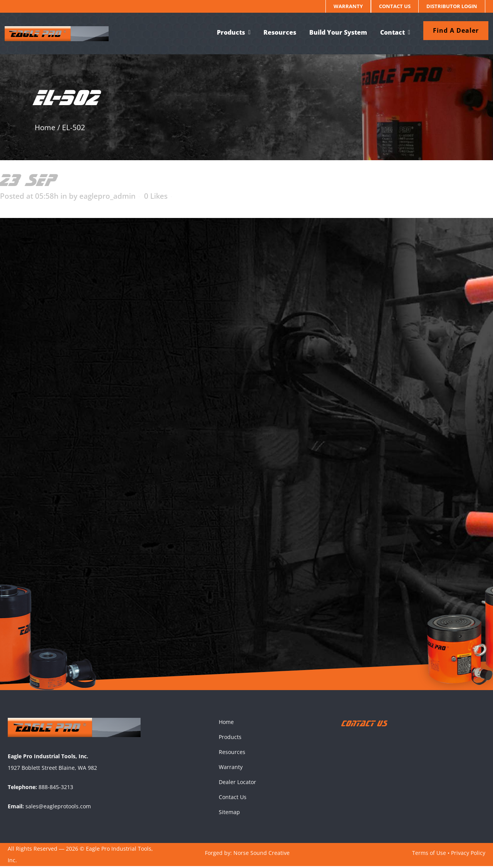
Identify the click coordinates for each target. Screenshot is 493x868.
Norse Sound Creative (262, 855)
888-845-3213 (56, 789)
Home (45, 127)
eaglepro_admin (107, 196)
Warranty (348, 6)
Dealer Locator (237, 784)
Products (230, 739)
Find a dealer (453, 30)
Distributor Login (452, 6)
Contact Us (395, 6)
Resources (232, 754)
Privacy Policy (468, 855)
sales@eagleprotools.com (58, 808)
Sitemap (229, 814)
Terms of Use (429, 855)
